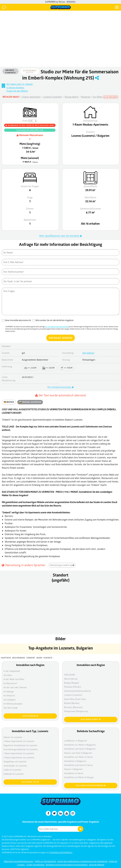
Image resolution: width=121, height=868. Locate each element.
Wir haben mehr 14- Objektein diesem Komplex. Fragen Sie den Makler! (20, 87)
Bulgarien (86, 97)
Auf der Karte (111, 97)
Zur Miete (97, 97)
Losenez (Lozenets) (52, 97)
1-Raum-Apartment (31, 97)
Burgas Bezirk (72, 97)
